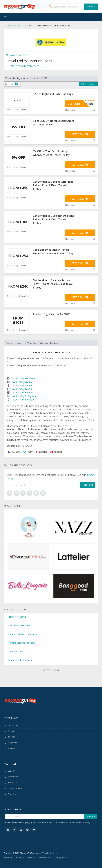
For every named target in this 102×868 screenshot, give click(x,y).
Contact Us (13, 794)
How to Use (13, 783)
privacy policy (84, 823)
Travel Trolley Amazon (22, 400)
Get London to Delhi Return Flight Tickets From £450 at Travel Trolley (53, 185)
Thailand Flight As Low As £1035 (52, 314)
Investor (11, 737)
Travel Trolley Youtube (22, 389)
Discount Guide (15, 788)
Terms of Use (45, 858)
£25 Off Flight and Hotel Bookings (53, 94)
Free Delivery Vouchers (19, 625)
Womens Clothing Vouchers (21, 643)
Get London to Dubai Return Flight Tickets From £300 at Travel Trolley (53, 219)
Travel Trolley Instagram (23, 396)
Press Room (13, 777)
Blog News (13, 743)
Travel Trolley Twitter (21, 382)
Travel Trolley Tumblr (22, 385)
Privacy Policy (61, 858)
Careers (11, 731)
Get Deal (80, 134)
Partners (31, 858)
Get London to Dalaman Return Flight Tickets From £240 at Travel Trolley (53, 284)
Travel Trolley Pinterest (22, 393)
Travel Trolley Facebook (23, 378)
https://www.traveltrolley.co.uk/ (26, 66)
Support (12, 771)
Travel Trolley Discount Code (18, 110)
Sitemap (20, 858)
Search (91, 7)
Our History (13, 725)
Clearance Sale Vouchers (20, 660)
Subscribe (88, 485)
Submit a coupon (88, 84)
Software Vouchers (17, 617)
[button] (14, 452)
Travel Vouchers (15, 651)
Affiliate (11, 748)
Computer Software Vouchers (22, 634)
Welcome (8, 858)
